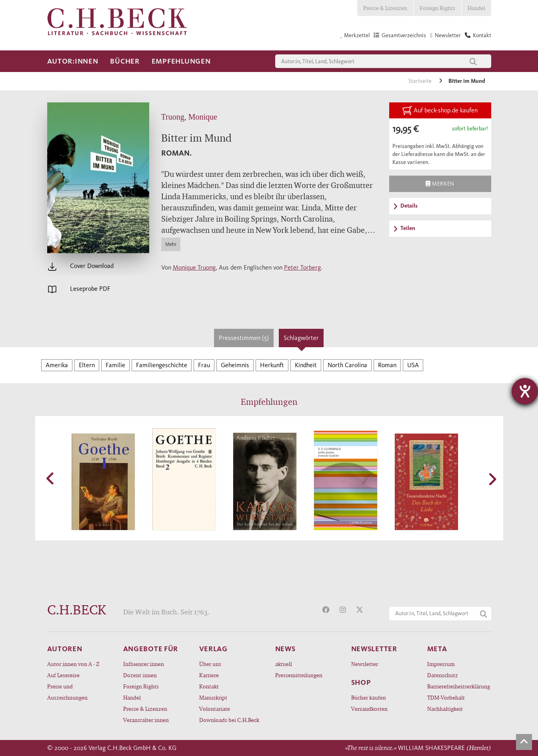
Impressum (441, 664)
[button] (51, 478)
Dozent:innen (140, 675)
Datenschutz (443, 675)
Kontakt (209, 686)
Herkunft (272, 365)
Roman (387, 365)
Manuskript (213, 697)
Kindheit (306, 365)
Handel (476, 8)
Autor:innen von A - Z (73, 664)
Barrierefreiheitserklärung (459, 686)
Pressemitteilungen (299, 675)
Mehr (171, 244)
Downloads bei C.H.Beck (229, 720)
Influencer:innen (144, 664)
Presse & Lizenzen (385, 8)
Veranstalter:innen (146, 720)
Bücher (125, 61)
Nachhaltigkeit (445, 709)
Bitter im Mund (467, 81)
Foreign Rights (437, 8)
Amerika (57, 365)
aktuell (284, 664)
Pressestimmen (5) (244, 338)
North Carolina (347, 365)
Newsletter (365, 664)
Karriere (209, 675)
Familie (115, 365)
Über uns (210, 664)
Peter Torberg (302, 267)
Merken (440, 184)
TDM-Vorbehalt (446, 697)
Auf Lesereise (63, 675)
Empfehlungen (181, 61)
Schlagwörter (301, 338)
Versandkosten (369, 709)
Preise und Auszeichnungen (67, 692)
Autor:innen (73, 61)
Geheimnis (235, 365)
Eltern (87, 365)
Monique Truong (194, 267)
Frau (204, 365)
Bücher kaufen (369, 697)
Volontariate (215, 709)
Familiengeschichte (162, 365)
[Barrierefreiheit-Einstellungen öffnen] (525, 391)
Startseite (421, 81)
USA (413, 365)
